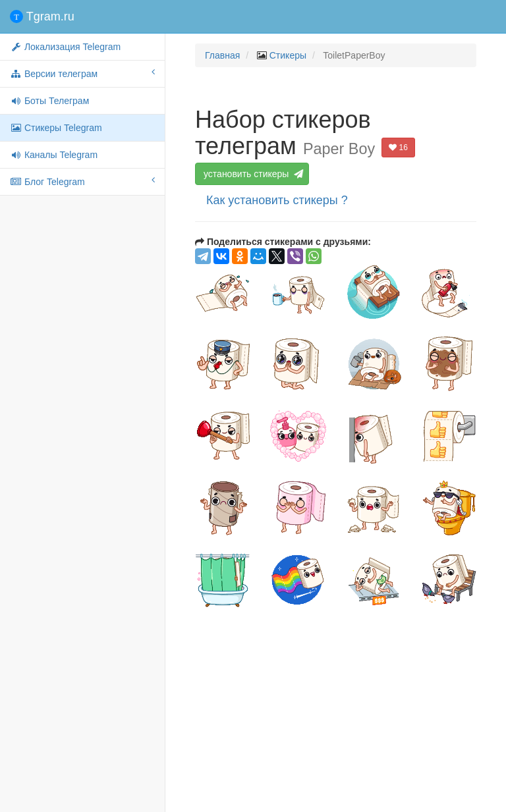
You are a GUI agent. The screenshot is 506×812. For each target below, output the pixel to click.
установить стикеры (252, 174)
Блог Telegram (82, 181)
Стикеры (288, 55)
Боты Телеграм (49, 101)
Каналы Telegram (54, 155)
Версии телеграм (82, 73)
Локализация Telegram (65, 47)
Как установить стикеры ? (277, 200)
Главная (222, 55)
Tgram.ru (42, 16)
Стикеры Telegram (56, 128)
